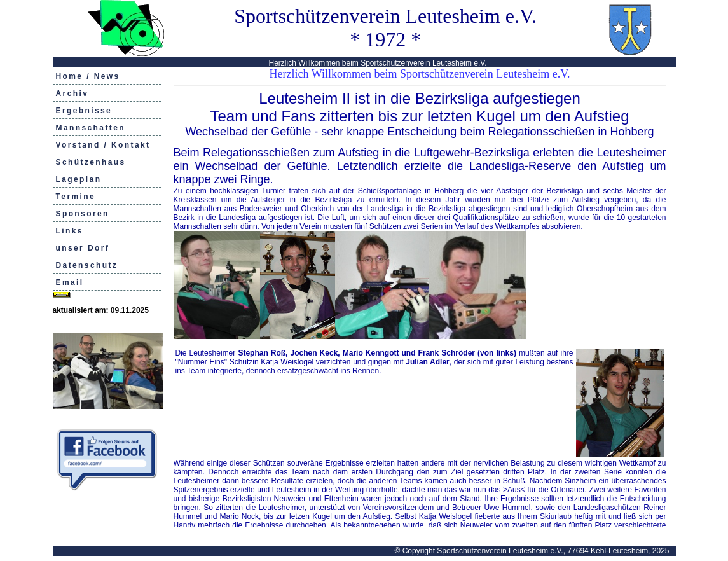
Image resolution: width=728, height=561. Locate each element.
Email (70, 282)
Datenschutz (87, 265)
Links (70, 231)
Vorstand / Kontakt (103, 145)
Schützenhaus (91, 162)
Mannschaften (91, 128)
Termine (76, 197)
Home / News (88, 76)
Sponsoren (83, 214)
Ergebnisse (84, 111)
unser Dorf (83, 248)
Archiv (72, 93)
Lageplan (79, 179)
